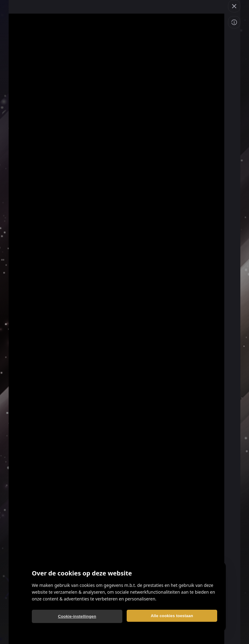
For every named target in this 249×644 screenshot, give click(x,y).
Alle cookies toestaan (172, 616)
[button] (234, 6)
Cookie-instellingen (77, 616)
